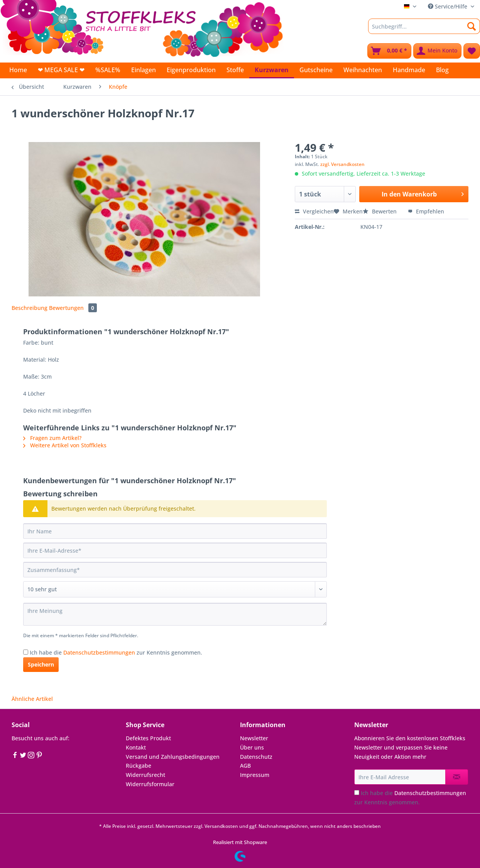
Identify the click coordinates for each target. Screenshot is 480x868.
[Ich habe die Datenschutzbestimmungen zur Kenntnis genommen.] (26, 652)
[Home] (18, 70)
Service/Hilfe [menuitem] (448, 6)
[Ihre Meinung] (175, 614)
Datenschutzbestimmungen (99, 652)
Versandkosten (221, 826)
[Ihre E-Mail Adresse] (400, 777)
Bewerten (380, 211)
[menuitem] (424, 30)
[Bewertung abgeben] (175, 589)
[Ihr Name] (175, 531)
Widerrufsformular (150, 784)
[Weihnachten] (363, 70)
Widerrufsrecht (145, 775)
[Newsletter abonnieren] (457, 777)
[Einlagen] (144, 70)
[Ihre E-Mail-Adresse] (175, 550)
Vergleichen (314, 211)
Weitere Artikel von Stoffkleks (65, 445)
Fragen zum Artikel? (52, 438)
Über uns (252, 747)
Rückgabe (139, 766)
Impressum (255, 775)
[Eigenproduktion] (191, 70)
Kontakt (136, 747)
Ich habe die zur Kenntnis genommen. (116, 652)
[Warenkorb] (389, 51)
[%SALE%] (108, 70)
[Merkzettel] (472, 51)
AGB (245, 766)
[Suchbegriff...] (424, 26)
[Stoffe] (235, 70)
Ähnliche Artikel (32, 699)
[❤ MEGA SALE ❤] (61, 70)
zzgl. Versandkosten (342, 164)
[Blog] (442, 70)
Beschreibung (30, 308)
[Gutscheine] (316, 70)
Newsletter (254, 738)
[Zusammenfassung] (175, 570)
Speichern (41, 664)
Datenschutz (256, 757)
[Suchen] (472, 26)
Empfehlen (426, 211)
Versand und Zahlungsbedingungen (173, 757)
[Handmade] (409, 70)
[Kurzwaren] (272, 70)
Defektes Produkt (148, 738)
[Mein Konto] (437, 51)
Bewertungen (73, 308)
